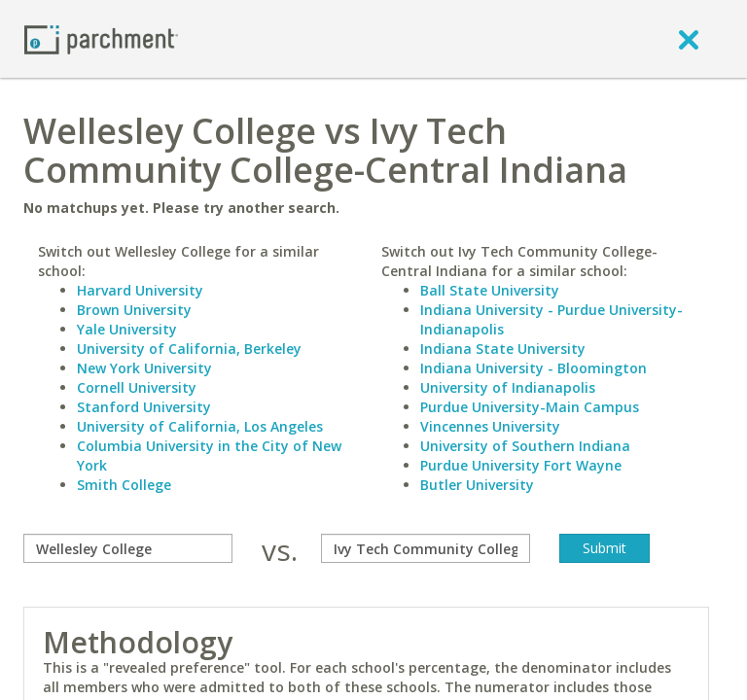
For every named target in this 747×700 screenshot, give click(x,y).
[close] (689, 39)
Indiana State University (503, 349)
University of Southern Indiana (525, 446)
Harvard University (140, 290)
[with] (426, 548)
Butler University (477, 485)
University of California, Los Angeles (200, 426)
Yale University (127, 329)
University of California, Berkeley (189, 349)
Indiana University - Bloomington (534, 368)
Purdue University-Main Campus (530, 407)
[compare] (128, 548)
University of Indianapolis (508, 387)
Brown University (134, 310)
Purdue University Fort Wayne (521, 465)
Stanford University (144, 407)
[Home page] (101, 38)
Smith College (124, 485)
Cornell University (137, 387)
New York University (144, 368)
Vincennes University (490, 426)
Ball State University (490, 290)
